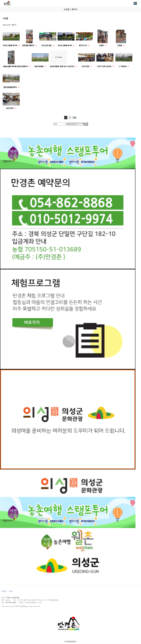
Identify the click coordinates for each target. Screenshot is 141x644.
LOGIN (4, 591)
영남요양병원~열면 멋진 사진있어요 (62, 66)
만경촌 (102, 45)
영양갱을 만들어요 (28, 45)
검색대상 (0, 0)
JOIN (11, 591)
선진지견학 (86, 66)
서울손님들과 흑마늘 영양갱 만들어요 (15, 66)
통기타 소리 (83, 45)
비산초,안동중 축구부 (10, 45)
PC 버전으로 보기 (70, 642)
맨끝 (74, 118)
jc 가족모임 (123, 66)
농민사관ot (10, 108)
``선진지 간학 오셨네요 (104, 66)
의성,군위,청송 (47, 45)
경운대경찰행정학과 (10, 87)
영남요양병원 (39, 66)
